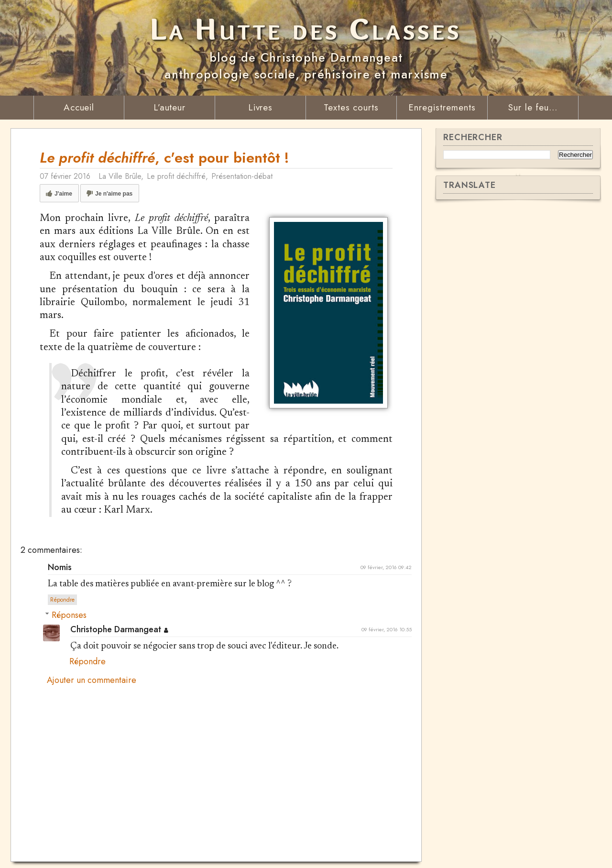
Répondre (62, 600)
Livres (261, 107)
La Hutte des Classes (306, 29)
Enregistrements (442, 107)
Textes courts (351, 107)
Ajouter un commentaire (92, 681)
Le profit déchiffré (176, 176)
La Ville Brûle (120, 176)
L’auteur (170, 107)
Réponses (69, 615)
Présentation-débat (242, 176)
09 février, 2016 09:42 (386, 567)
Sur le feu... (533, 107)
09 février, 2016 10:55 (387, 629)
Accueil (79, 107)
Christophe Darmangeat (116, 629)
